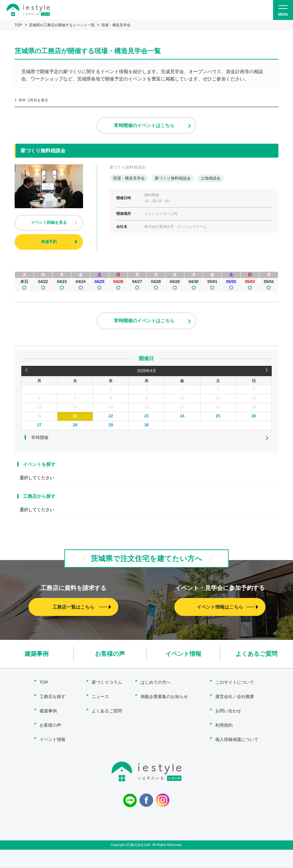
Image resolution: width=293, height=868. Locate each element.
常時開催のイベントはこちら (144, 125)
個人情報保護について (237, 739)
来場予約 (49, 242)
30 (146, 425)
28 (75, 425)
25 (218, 416)
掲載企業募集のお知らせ (164, 697)
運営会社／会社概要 (235, 697)
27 (39, 425)
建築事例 (37, 654)
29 (111, 425)
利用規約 (224, 725)
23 (146, 416)
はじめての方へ (156, 682)
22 (111, 416)
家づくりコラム (107, 682)
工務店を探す (52, 697)
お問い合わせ (228, 711)
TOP (18, 25)
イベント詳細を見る (49, 222)
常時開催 (40, 437)
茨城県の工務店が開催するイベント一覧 (62, 25)
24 (182, 416)
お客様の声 (110, 654)
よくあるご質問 (256, 654)
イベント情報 (183, 654)
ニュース (100, 697)
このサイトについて (235, 682)
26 (254, 416)
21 (75, 416)
